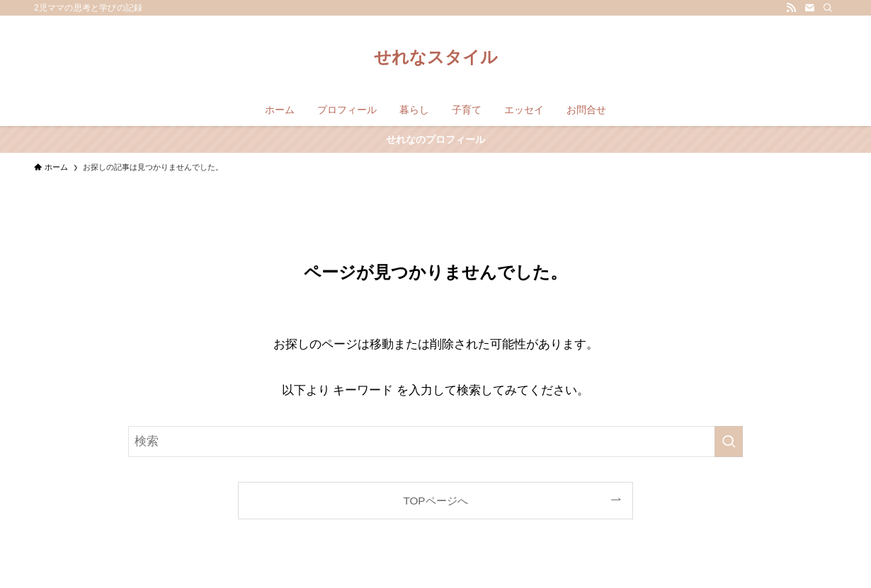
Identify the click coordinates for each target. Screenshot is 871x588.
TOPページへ (435, 501)
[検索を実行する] (729, 442)
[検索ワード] (435, 442)
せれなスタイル (436, 57)
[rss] (791, 8)
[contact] (809, 8)
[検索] (828, 8)
